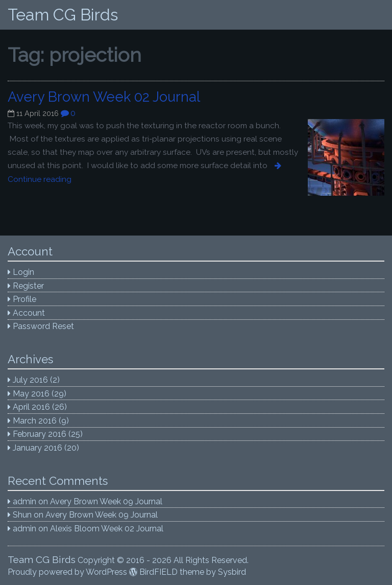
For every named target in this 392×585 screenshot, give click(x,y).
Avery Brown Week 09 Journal (106, 501)
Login (23, 272)
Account (29, 313)
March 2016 (35, 421)
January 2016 (38, 448)
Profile (24, 299)
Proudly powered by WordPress (67, 572)
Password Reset (43, 326)
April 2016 (31, 407)
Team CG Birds (63, 15)
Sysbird (232, 572)
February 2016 (40, 434)
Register (28, 286)
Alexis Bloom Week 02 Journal (107, 529)
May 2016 (31, 394)
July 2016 (30, 380)
